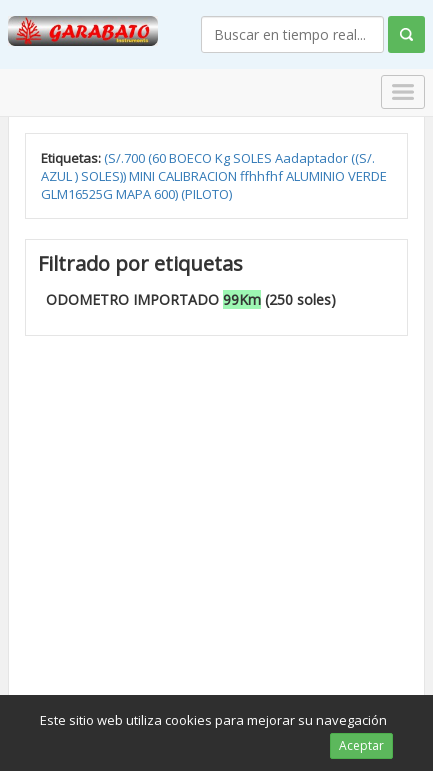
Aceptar (361, 745)
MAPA (135, 194)
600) (167, 194)
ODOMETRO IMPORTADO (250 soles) (191, 299)
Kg (224, 158)
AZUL (58, 176)
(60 (158, 158)
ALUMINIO (317, 176)
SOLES (254, 158)
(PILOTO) (206, 194)
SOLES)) (105, 176)
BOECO (192, 158)
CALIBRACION (199, 176)
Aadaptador (313, 158)
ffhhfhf (263, 176)
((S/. (363, 158)
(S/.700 (126, 158)
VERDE (367, 176)
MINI (143, 176)
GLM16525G (78, 194)
